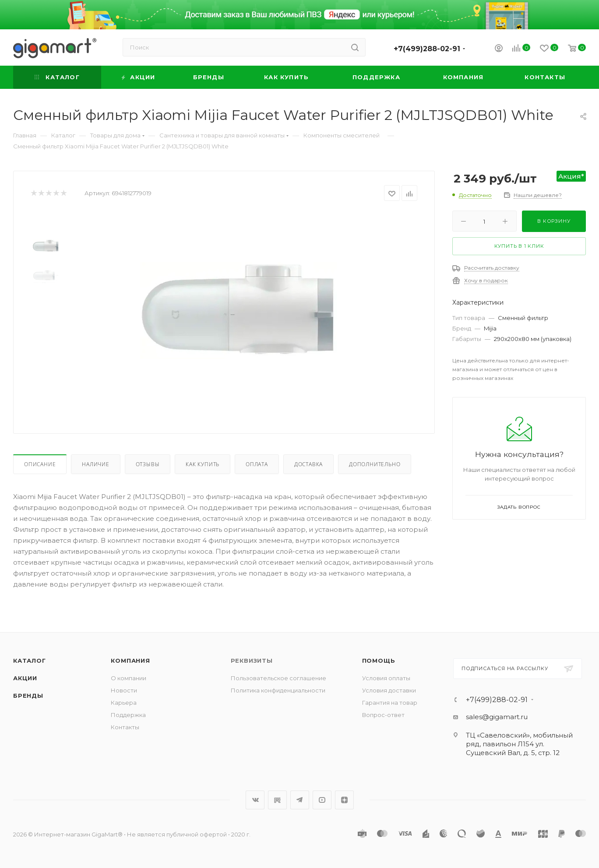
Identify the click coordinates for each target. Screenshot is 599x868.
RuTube (277, 800)
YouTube (322, 800)
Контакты (125, 727)
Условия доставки (389, 690)
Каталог (30, 661)
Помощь (379, 661)
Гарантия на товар (390, 703)
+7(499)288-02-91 (427, 49)
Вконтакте (255, 800)
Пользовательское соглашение (278, 678)
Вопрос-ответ (383, 715)
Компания (130, 661)
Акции (25, 678)
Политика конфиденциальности (278, 690)
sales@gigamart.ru (497, 717)
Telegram (300, 800)
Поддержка (128, 715)
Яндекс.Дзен (344, 800)
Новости (124, 690)
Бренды (28, 696)
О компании (129, 678)
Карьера (124, 703)
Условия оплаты (386, 678)
